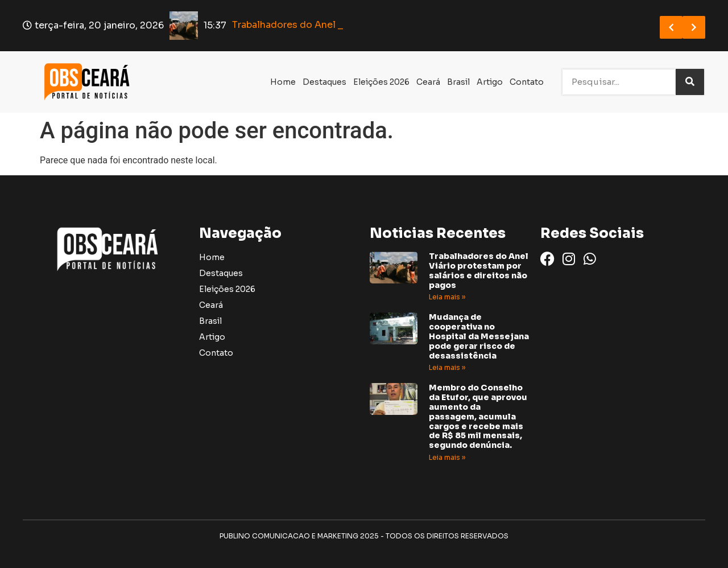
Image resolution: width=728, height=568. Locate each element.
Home (283, 82)
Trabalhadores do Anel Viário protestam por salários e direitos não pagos (479, 270)
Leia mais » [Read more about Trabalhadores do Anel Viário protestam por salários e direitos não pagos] (447, 297)
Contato (527, 82)
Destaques (324, 82)
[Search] (690, 82)
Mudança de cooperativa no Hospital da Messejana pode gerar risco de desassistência (479, 336)
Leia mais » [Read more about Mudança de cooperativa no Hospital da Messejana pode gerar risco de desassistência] (447, 367)
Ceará (428, 82)
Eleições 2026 (381, 82)
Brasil (458, 82)
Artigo (490, 82)
